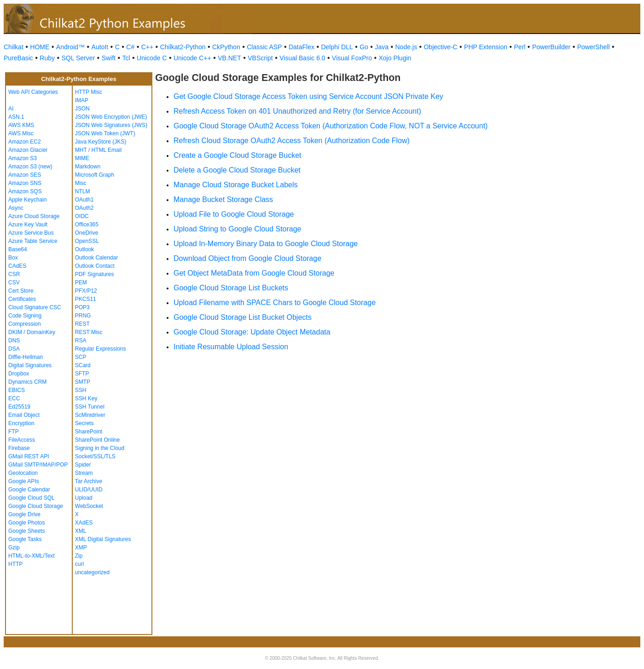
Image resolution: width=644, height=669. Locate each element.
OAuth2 (84, 208)
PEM (81, 283)
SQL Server (78, 58)
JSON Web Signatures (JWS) (111, 125)
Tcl (126, 58)
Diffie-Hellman (26, 357)
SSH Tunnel (90, 407)
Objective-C (440, 47)
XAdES (84, 523)
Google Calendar (29, 490)
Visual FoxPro (352, 58)
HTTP (15, 564)
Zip (79, 556)
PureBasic (18, 58)
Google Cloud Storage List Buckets (231, 288)
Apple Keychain (27, 200)
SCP (81, 357)
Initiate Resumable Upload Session (231, 347)
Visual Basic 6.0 (302, 58)
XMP (81, 548)
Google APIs (24, 481)
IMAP (82, 100)
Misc (81, 183)
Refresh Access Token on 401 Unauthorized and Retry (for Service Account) (297, 111)
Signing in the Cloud (100, 448)
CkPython (226, 47)
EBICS (17, 390)
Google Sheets (26, 531)
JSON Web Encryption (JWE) (111, 117)
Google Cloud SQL (32, 498)
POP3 (82, 307)
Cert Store (21, 291)
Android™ (70, 47)
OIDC (82, 216)
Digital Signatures (30, 365)
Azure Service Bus (31, 233)
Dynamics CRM (27, 382)
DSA (14, 349)
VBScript (260, 58)
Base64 (18, 249)
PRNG (83, 316)
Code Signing (25, 316)
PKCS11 (86, 299)
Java (382, 47)
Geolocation (23, 473)
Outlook (84, 249)
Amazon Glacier (28, 150)
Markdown (88, 167)
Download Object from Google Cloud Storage (247, 258)
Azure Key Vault (28, 225)
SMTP (83, 382)
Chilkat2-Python (183, 47)
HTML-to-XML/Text (32, 556)
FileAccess (22, 440)
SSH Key (86, 398)
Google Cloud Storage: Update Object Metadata (252, 332)
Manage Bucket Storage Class (223, 199)
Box (13, 258)
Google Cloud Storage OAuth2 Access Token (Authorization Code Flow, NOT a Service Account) (331, 126)
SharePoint (89, 432)
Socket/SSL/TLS (95, 456)
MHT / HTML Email (98, 150)
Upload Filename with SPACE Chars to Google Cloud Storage (275, 303)
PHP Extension (486, 47)
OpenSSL (87, 241)
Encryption (21, 423)
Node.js (406, 47)
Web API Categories (33, 92)
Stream (84, 473)
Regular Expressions (101, 349)
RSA (81, 340)
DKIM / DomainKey (32, 332)
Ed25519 (19, 407)
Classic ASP (264, 47)
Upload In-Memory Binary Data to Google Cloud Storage (266, 244)
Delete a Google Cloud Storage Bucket (237, 170)
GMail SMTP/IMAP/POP (38, 465)
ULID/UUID (89, 490)
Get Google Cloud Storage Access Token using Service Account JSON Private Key (308, 96)
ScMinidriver (90, 415)
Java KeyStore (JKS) (101, 142)
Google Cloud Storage (36, 506)
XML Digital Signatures (103, 539)
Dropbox (19, 374)
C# (130, 47)
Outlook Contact (95, 266)
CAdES (17, 266)
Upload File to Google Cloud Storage (234, 214)
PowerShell (594, 47)
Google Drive (24, 514)
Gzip (14, 548)
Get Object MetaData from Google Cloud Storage (254, 273)
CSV (14, 283)
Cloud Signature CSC (35, 307)
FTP (14, 432)
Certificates (22, 299)
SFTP (82, 374)
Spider (83, 465)
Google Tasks (25, 539)
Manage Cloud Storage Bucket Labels (236, 185)
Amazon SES (25, 175)
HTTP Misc (89, 92)
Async (16, 208)
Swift (109, 58)
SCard (83, 365)
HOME (40, 47)
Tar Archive (89, 481)
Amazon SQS (25, 191)
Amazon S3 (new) (30, 167)
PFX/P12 (86, 291)
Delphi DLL (337, 47)
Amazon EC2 (25, 142)
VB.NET (229, 58)
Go (364, 47)
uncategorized (92, 572)
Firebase (19, 448)
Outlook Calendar (96, 258)
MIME (82, 158)
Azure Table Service (33, 241)
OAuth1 (84, 200)
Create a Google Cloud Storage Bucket (238, 155)
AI (11, 109)
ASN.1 (16, 117)
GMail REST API (29, 456)
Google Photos (26, 523)
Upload (84, 498)
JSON (82, 109)
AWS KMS (21, 125)
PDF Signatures (95, 274)
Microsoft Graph (95, 175)
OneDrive (87, 233)
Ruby (47, 58)
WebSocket (89, 506)
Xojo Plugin (395, 58)
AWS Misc (21, 133)
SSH (81, 390)
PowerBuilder (551, 47)
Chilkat (14, 47)
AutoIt (100, 47)
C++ (147, 47)
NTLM (83, 191)
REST (82, 324)
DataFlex (302, 47)
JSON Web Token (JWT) (105, 133)
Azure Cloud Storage (34, 216)
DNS (14, 340)
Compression (25, 324)
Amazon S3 (23, 158)
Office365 (87, 225)
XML (81, 531)
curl (79, 564)
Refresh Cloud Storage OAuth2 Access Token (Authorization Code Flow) (292, 141)
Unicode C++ (192, 58)
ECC (14, 398)
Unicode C (152, 58)
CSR (14, 274)
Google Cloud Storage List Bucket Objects (243, 317)
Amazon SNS (25, 183)
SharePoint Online (97, 440)
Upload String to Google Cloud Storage (238, 229)
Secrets (84, 423)
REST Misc (89, 332)
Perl (520, 47)
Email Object (24, 415)
